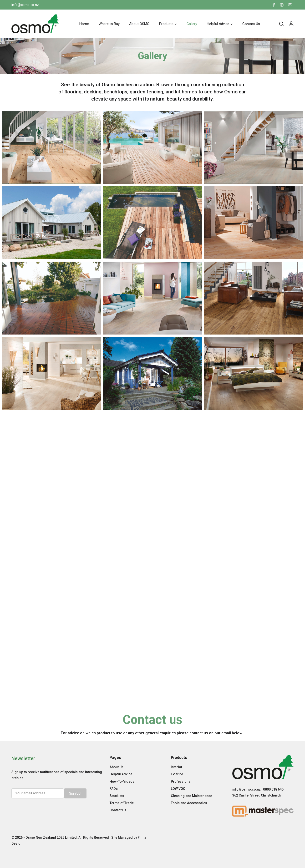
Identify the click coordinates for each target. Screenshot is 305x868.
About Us (117, 767)
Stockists (117, 796)
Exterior (177, 774)
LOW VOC (178, 789)
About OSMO (139, 24)
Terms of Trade (122, 803)
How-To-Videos (122, 782)
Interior (177, 767)
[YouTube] (290, 5)
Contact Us (251, 24)
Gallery (192, 24)
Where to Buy (109, 24)
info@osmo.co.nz (25, 5)
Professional (181, 782)
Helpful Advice (121, 774)
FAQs (114, 789)
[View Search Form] (281, 24)
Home (84, 24)
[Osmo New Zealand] (35, 24)
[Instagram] (282, 5)
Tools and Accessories (189, 803)
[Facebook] (274, 5)
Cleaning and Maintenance (191, 796)
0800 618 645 (273, 789)
